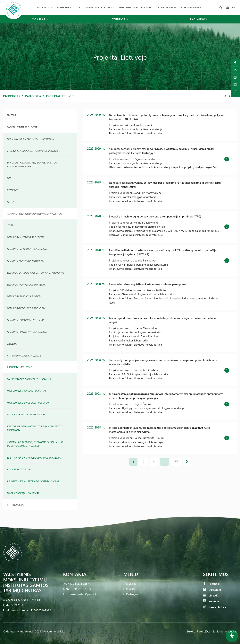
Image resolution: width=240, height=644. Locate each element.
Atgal (231, 96)
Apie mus (43, 7)
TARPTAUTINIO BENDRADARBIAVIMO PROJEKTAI (34, 213)
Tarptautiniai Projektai (22, 127)
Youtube (211, 601)
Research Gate (215, 607)
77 (176, 462)
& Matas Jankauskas (225, 631)
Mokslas (131, 583)
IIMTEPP (12, 115)
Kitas (187, 462)
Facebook (212, 584)
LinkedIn (211, 595)
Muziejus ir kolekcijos (135, 7)
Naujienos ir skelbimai (95, 7)
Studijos (131, 589)
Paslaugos (132, 594)
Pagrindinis (12, 96)
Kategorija (33, 96)
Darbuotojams (190, 7)
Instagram (212, 590)
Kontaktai (166, 7)
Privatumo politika (54, 631)
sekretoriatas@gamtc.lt (83, 594)
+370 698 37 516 (81, 589)
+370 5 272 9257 (78, 583)
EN (234, 7)
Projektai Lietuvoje (20, 367)
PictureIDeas (204, 631)
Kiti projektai (16, 505)
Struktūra (64, 7)
